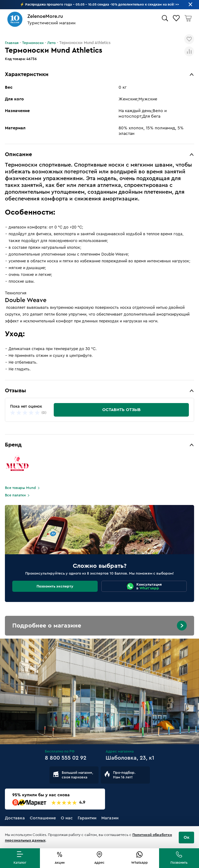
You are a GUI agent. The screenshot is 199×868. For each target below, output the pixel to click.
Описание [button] (18, 154)
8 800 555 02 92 (66, 758)
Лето (51, 43)
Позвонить (179, 863)
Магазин (110, 818)
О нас (67, 818)
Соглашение (43, 818)
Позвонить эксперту (55, 586)
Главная (12, 43)
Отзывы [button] (16, 390)
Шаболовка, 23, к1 (130, 758)
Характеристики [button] (27, 74)
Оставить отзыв (121, 410)
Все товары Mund (20, 488)
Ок (187, 838)
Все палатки (15, 495)
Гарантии (87, 818)
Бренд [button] (13, 445)
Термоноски (33, 43)
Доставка (15, 818)
